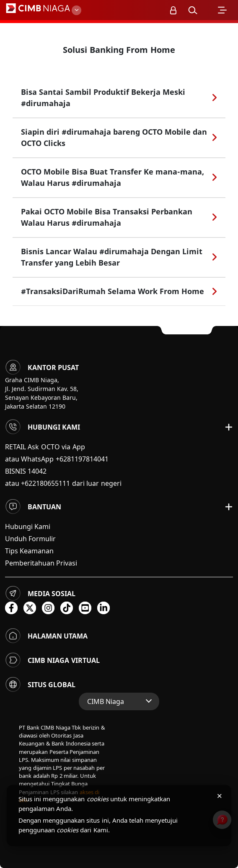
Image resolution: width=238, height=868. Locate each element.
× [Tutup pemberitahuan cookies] (219, 795)
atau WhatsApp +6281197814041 (57, 459)
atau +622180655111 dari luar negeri (63, 483)
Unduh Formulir (30, 539)
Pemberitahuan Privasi (41, 563)
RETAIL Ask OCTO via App (45, 447)
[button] (192, 10)
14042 (37, 471)
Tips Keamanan (29, 551)
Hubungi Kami (28, 527)
